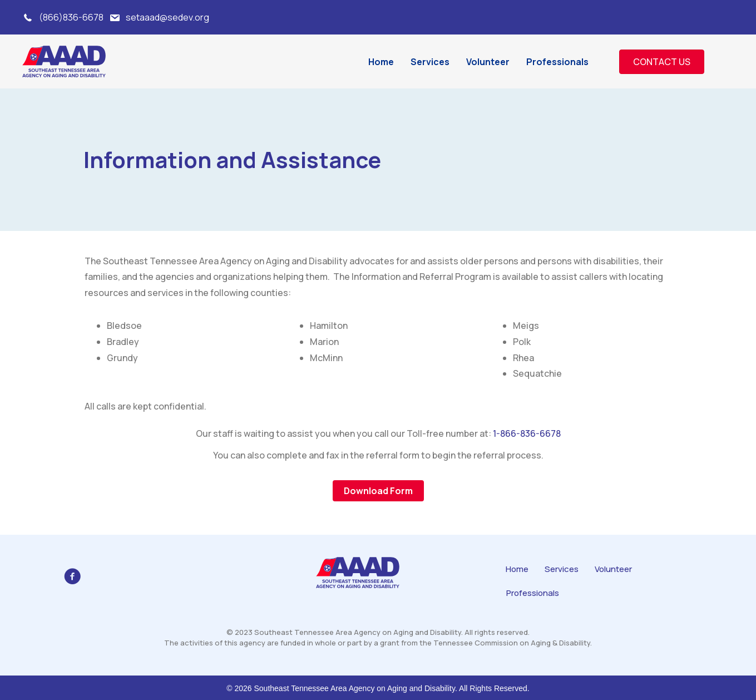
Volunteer (613, 569)
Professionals (533, 593)
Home (517, 569)
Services (562, 569)
